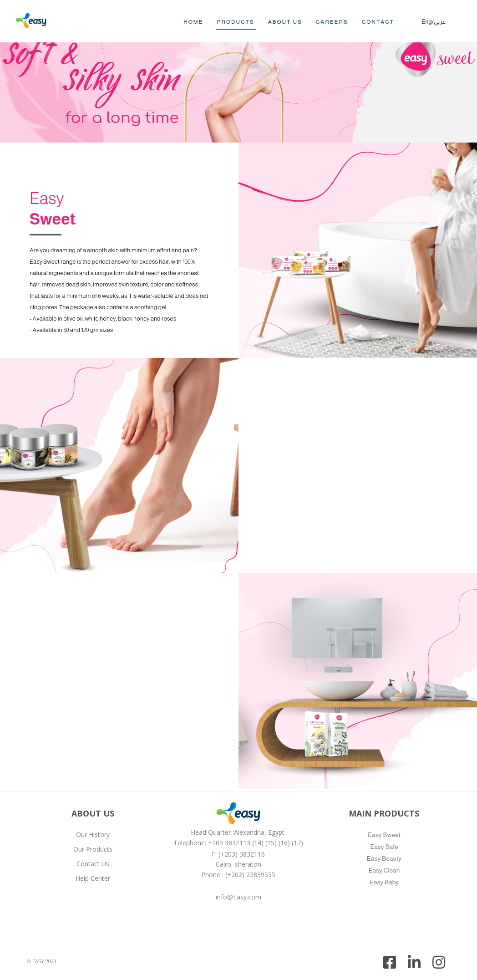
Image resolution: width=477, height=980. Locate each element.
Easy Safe (384, 847)
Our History (93, 835)
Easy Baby (384, 882)
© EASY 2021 (42, 961)
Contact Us (93, 864)
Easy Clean (384, 870)
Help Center (93, 878)
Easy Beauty (384, 858)
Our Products (93, 849)
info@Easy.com (238, 897)
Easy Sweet (384, 835)
